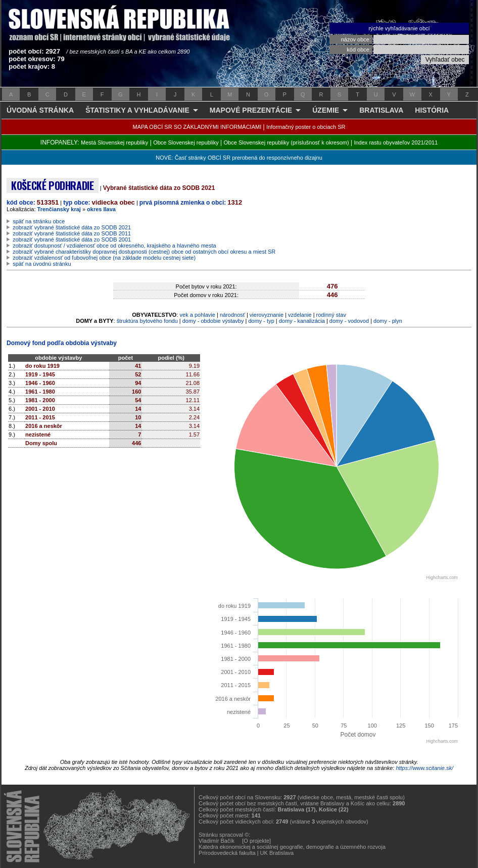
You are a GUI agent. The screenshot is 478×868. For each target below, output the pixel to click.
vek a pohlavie (198, 315)
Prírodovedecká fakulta (227, 853)
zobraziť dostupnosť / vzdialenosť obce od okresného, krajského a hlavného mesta (114, 246)
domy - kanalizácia (302, 321)
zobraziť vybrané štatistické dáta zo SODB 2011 (72, 233)
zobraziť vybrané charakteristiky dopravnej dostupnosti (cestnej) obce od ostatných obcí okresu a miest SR (144, 252)
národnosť (232, 315)
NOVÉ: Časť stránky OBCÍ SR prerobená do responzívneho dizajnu (239, 158)
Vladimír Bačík (217, 841)
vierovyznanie (267, 315)
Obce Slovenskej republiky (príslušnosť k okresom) (286, 142)
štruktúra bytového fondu (147, 321)
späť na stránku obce (39, 221)
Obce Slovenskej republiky (186, 142)
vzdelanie (300, 315)
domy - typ (261, 321)
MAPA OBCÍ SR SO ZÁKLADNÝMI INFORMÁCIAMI (197, 127)
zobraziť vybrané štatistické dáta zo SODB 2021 (72, 227)
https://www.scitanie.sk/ (424, 768)
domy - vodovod (349, 321)
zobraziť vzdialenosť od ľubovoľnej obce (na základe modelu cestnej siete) (104, 258)
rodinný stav (331, 315)
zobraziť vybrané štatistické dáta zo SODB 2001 (72, 239)
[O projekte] (256, 841)
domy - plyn (388, 321)
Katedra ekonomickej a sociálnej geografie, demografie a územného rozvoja (292, 847)
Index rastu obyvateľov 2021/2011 (396, 142)
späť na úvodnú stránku (42, 264)
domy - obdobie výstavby (213, 321)
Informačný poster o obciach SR (306, 127)
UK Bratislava (277, 853)
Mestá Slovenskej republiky (114, 142)
